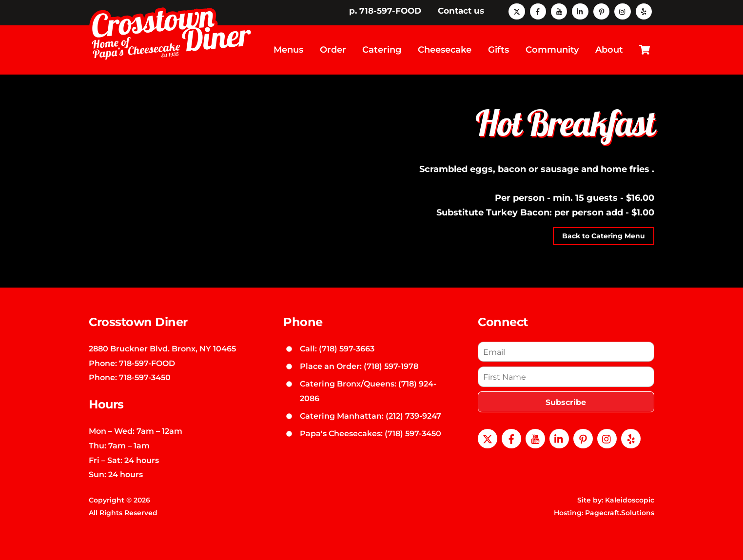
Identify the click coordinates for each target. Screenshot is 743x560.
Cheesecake (445, 50)
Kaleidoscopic (630, 500)
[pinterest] (601, 11)
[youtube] (559, 11)
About (609, 50)
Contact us (461, 11)
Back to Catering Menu (604, 236)
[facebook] (538, 11)
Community (552, 50)
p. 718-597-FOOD (385, 11)
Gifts (499, 50)
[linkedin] (580, 11)
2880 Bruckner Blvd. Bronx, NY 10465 (162, 348)
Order (333, 50)
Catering (382, 50)
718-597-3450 (145, 377)
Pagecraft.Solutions (620, 513)
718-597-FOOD (147, 363)
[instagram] (622, 11)
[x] (517, 11)
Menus (288, 50)
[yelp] (644, 11)
